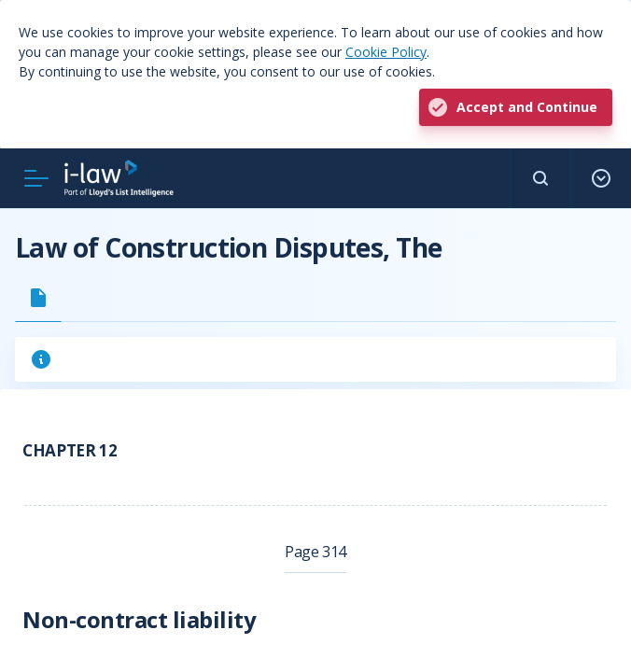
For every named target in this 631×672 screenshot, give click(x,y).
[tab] (38, 298)
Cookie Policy (386, 52)
